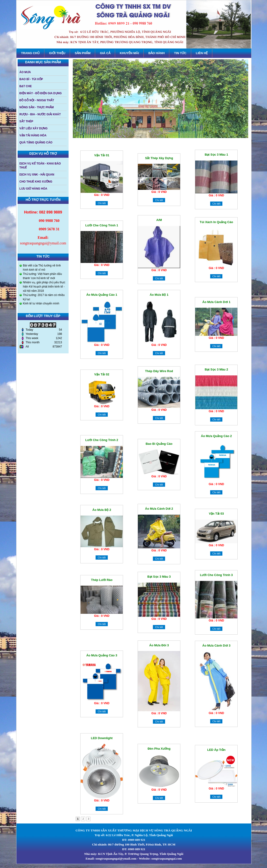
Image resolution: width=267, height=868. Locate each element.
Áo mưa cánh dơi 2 (159, 509)
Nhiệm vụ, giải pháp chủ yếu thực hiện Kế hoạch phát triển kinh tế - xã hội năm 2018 (44, 287)
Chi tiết (102, 203)
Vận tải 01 (102, 155)
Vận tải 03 (216, 514)
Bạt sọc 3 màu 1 (217, 155)
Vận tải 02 (102, 374)
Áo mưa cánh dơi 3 (217, 645)
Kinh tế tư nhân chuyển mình (41, 303)
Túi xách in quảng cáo (216, 222)
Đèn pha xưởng (159, 749)
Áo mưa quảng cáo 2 (217, 436)
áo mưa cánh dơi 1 (217, 302)
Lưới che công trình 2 (102, 440)
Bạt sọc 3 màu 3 (159, 577)
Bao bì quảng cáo (159, 444)
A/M (159, 220)
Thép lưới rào (102, 580)
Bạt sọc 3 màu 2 (217, 369)
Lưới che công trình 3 (217, 575)
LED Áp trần (217, 750)
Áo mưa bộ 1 (159, 295)
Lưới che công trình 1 (102, 225)
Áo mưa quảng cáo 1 (102, 295)
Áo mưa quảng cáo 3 (102, 655)
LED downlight (102, 738)
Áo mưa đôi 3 (159, 645)
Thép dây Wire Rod (159, 371)
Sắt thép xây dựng (159, 158)
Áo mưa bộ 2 (102, 510)
